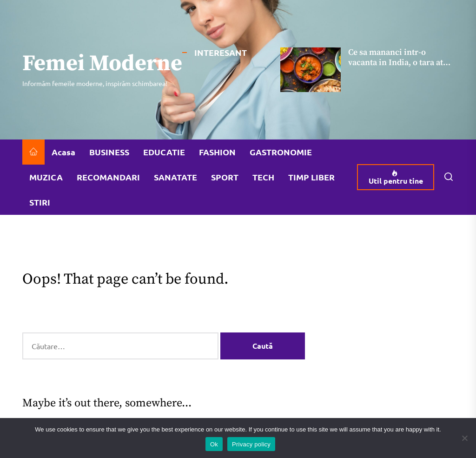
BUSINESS (109, 152)
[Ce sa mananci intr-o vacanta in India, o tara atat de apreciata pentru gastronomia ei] (311, 70)
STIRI (40, 202)
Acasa (63, 152)
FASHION (217, 152)
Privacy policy (251, 444)
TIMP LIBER (311, 177)
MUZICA (46, 177)
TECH (263, 177)
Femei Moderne (102, 64)
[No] (464, 438)
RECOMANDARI (108, 177)
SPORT (225, 177)
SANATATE (175, 177)
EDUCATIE (164, 152)
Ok (214, 444)
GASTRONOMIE (281, 152)
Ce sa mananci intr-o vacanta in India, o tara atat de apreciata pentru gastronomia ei (399, 67)
